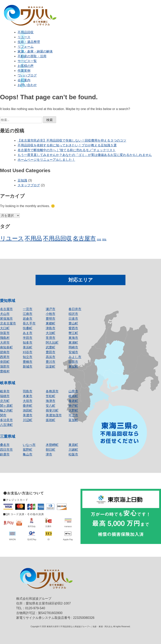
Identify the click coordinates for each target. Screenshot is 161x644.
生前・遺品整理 (29, 42)
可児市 (73, 415)
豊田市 (51, 352)
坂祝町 (51, 420)
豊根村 (5, 371)
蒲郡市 (5, 367)
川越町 (73, 450)
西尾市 (5, 357)
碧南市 (5, 352)
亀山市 (28, 454)
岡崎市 (73, 347)
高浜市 (51, 357)
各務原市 (52, 391)
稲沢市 (73, 314)
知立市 (28, 357)
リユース (24, 37)
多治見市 (6, 420)
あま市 (28, 333)
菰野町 (28, 450)
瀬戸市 (51, 309)
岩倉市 (28, 319)
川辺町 (28, 420)
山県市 (73, 391)
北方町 (5, 401)
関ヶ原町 (6, 406)
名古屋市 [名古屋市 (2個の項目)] (84, 238)
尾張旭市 (6, 319)
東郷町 (51, 323)
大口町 (5, 328)
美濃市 (28, 415)
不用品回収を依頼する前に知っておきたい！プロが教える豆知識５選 (67, 145)
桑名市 (5, 445)
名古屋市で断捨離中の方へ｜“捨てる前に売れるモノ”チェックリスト (67, 150)
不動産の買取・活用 (32, 56)
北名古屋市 (8, 323)
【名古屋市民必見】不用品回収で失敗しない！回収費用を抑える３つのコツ (72, 140)
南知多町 (6, 347)
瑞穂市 (5, 396)
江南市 (28, 314)
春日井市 (75, 309)
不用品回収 (26, 32)
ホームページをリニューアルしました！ (46, 160)
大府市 (5, 343)
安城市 (73, 352)
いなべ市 (29, 445)
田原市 (73, 362)
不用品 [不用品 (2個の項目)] (33, 238)
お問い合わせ (27, 85)
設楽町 (51, 367)
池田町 (28, 410)
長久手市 (29, 323)
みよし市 (75, 357)
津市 (49, 454)
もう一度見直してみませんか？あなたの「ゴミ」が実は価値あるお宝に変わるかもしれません (85, 155)
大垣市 (28, 401)
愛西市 (73, 328)
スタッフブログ (29, 185)
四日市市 (6, 450)
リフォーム (26, 47)
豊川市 (51, 362)
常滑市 (51, 338)
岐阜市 (5, 391)
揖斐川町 (52, 410)
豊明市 (51, 319)
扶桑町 (28, 328)
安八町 (51, 406)
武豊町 (51, 347)
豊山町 (73, 323)
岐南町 (73, 396)
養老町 (73, 401)
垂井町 (28, 406)
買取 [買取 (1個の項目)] (104, 240)
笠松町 (51, 396)
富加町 (73, 420)
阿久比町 (52, 343)
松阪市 (73, 454)
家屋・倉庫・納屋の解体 (35, 51)
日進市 (73, 319)
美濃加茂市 (54, 415)
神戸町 (73, 406)
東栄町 (73, 367)
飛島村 (5, 338)
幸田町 (5, 362)
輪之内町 (6, 410)
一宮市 (28, 309)
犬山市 (5, 314)
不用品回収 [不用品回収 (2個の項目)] (57, 238)
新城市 (28, 367)
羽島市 (28, 391)
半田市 (28, 338)
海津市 (51, 401)
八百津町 (6, 425)
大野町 (73, 410)
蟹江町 (73, 333)
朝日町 (51, 450)
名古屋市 (6, 309)
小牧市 (51, 314)
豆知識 (22, 180)
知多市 (28, 343)
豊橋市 (28, 362)
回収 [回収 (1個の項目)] (99, 240)
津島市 (51, 328)
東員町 (73, 445)
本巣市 (28, 396)
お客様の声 (26, 66)
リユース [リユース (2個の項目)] (12, 238)
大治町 (51, 333)
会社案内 (24, 80)
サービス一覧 (27, 61)
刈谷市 (28, 352)
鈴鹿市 (5, 454)
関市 (3, 415)
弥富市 (5, 333)
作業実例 (24, 71)
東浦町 (73, 343)
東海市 (73, 338)
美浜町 (28, 347)
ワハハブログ (27, 75)
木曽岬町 (52, 445)
